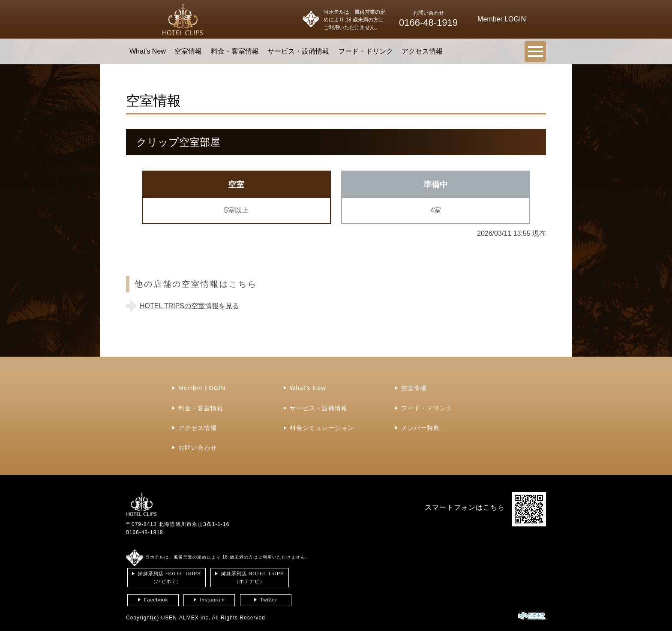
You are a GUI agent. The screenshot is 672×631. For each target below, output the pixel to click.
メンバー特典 (420, 428)
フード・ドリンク (366, 51)
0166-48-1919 (145, 532)
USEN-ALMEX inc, (186, 618)
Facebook (156, 600)
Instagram (212, 600)
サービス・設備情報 (298, 51)
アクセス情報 (422, 51)
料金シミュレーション (322, 428)
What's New (148, 51)
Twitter (268, 600)
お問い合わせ (198, 448)
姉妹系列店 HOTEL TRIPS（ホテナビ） (253, 577)
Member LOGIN (202, 388)
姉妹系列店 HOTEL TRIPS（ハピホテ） (169, 577)
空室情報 (188, 51)
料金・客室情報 (235, 51)
